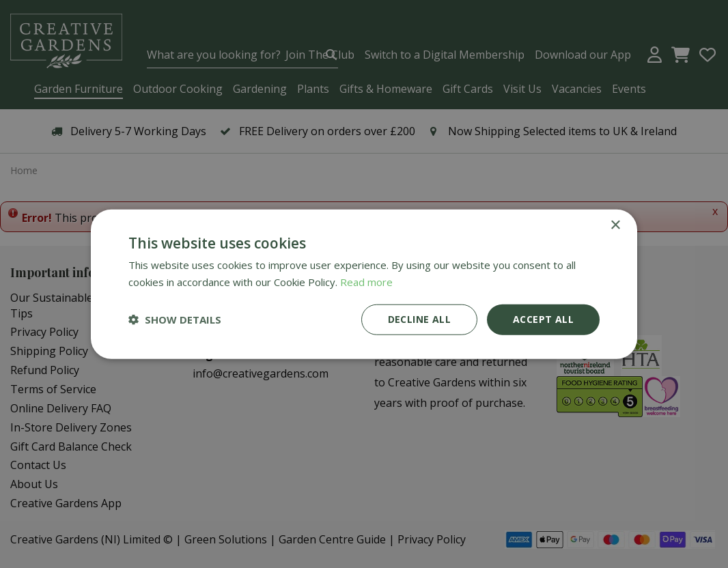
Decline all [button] (419, 319)
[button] (175, 319)
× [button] (615, 226)
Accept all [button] (543, 319)
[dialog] (364, 284)
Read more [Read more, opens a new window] (366, 282)
